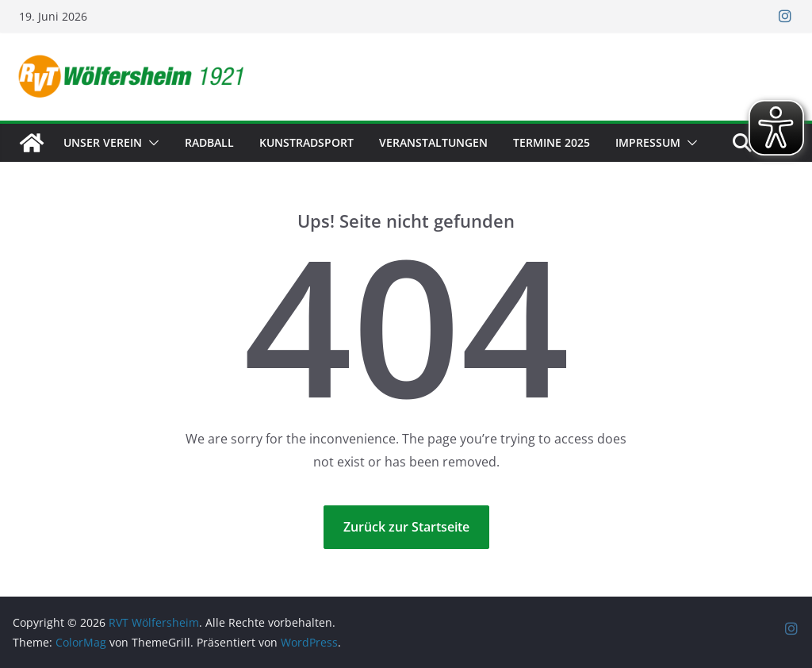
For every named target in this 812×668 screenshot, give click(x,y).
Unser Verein (103, 142)
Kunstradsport (306, 142)
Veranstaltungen (433, 142)
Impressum (648, 142)
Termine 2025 (552, 142)
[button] (151, 143)
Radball (209, 142)
